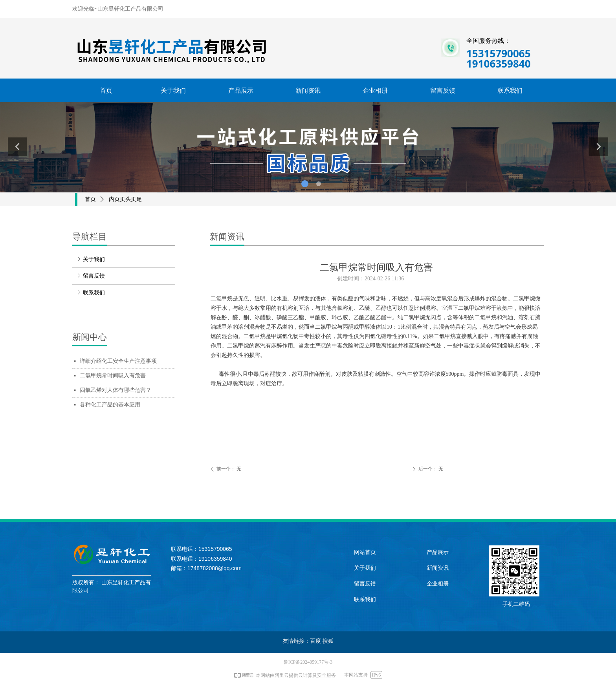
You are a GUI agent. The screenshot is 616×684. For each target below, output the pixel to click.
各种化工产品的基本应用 (110, 405)
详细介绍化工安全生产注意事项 (118, 361)
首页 (90, 199)
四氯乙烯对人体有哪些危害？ (115, 390)
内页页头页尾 (125, 199)
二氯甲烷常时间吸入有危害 (113, 376)
